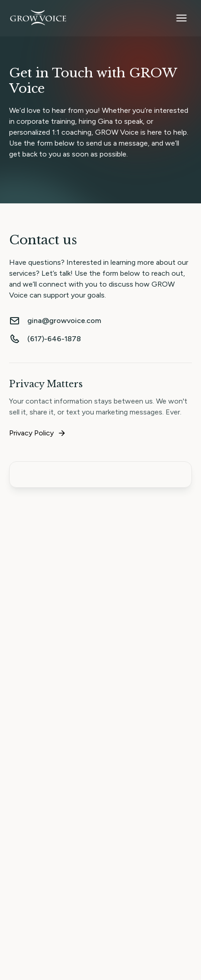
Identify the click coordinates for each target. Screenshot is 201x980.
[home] (38, 18)
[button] (181, 18)
